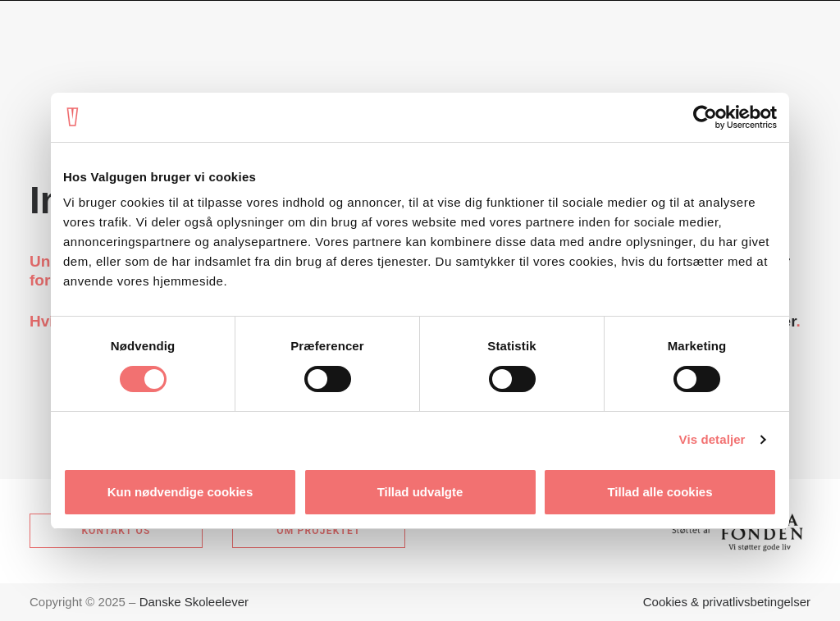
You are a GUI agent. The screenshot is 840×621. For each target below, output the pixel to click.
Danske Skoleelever (194, 602)
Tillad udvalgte (420, 492)
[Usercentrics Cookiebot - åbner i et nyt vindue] (705, 117)
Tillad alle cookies (660, 492)
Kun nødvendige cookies (180, 492)
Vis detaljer (712, 439)
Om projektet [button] (318, 531)
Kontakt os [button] (116, 531)
